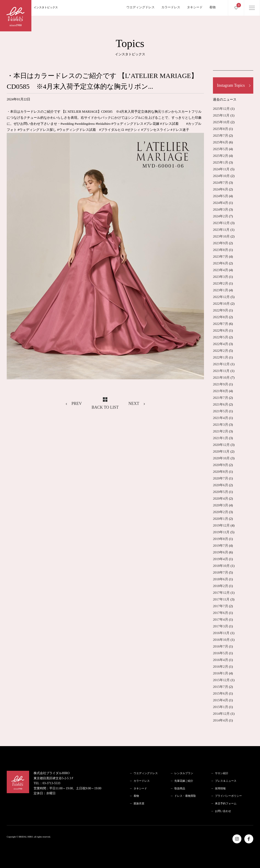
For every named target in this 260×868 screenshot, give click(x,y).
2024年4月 (221, 203)
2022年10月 (221, 304)
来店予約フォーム (226, 803)
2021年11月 (221, 371)
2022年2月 (221, 351)
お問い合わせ (223, 811)
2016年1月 (221, 673)
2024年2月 (221, 216)
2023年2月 (221, 283)
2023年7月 (221, 257)
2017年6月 (221, 613)
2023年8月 (221, 250)
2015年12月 (221, 680)
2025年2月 (221, 156)
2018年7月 (221, 572)
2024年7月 (221, 183)
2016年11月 (221, 633)
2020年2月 (221, 512)
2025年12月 (221, 109)
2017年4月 (221, 620)
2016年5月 (221, 653)
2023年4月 (221, 270)
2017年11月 (221, 599)
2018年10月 (221, 566)
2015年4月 (221, 700)
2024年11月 (221, 169)
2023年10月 (221, 236)
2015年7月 (221, 687)
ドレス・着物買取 (185, 796)
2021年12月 (221, 364)
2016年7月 (221, 646)
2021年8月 (221, 391)
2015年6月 (221, 693)
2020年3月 (221, 505)
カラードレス (171, 7)
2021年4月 (221, 418)
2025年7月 (221, 136)
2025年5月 (221, 149)
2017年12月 (221, 593)
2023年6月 (221, 263)
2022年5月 (221, 337)
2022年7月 (221, 324)
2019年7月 (221, 546)
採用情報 (220, 788)
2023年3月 (221, 277)
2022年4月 (221, 344)
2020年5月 (221, 492)
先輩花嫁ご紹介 (184, 781)
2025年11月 (221, 115)
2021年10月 (221, 378)
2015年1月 (221, 707)
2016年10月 (221, 640)
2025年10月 (221, 122)
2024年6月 (221, 189)
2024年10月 (221, 176)
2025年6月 (221, 142)
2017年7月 (221, 606)
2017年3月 (221, 626)
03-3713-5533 (51, 783)
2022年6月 (221, 330)
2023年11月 (221, 230)
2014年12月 (221, 714)
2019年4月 (221, 559)
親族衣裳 (139, 803)
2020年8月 (221, 472)
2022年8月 (221, 317)
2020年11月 (221, 451)
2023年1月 (221, 290)
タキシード (195, 7)
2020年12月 (221, 445)
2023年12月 (221, 223)
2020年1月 (221, 519)
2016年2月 (221, 667)
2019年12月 (221, 525)
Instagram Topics (231, 85)
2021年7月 (221, 398)
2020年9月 (221, 465)
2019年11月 (221, 532)
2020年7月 (221, 478)
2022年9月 (221, 310)
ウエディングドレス (141, 7)
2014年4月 (221, 720)
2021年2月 (221, 431)
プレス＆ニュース (226, 781)
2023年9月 (221, 243)
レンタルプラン (184, 773)
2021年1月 (221, 438)
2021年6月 (221, 404)
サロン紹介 (222, 773)
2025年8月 (221, 129)
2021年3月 (221, 425)
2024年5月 (221, 196)
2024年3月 (221, 209)
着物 (212, 7)
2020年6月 (221, 485)
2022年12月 (221, 297)
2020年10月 (221, 458)
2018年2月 (221, 586)
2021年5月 (221, 411)
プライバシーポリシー (228, 796)
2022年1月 (221, 357)
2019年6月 (221, 552)
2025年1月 (221, 162)
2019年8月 (221, 539)
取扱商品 (180, 788)
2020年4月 (221, 499)
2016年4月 (221, 660)
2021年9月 (221, 384)
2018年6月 (221, 579)
